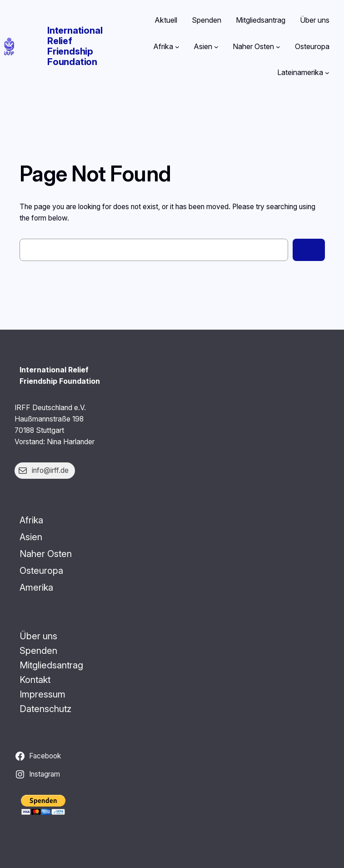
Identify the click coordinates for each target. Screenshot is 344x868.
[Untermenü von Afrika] (177, 47)
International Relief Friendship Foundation (75, 46)
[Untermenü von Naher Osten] (278, 47)
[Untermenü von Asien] (216, 47)
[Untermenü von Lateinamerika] (327, 73)
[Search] (309, 250)
